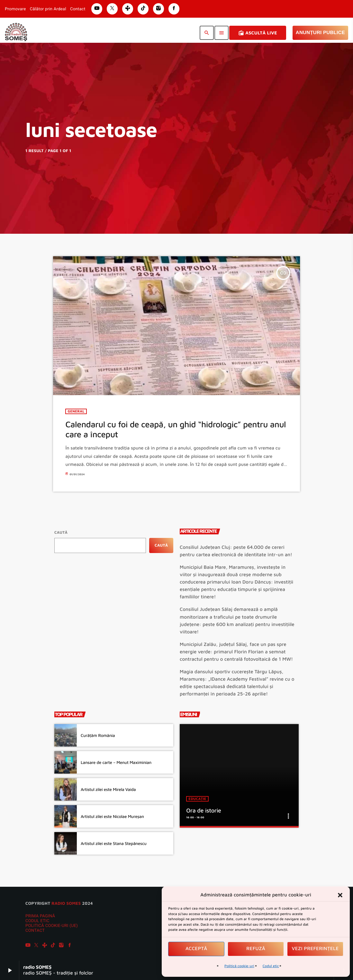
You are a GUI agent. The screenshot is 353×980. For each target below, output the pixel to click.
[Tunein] (45, 946)
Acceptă (196, 949)
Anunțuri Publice (320, 33)
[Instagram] (61, 946)
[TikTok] (53, 946)
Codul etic (271, 966)
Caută (61, 532)
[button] (340, 895)
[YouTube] (28, 946)
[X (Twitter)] (36, 946)
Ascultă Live (258, 33)
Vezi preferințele (315, 949)
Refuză (256, 949)
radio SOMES (66, 903)
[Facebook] (70, 946)
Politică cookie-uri (239, 966)
